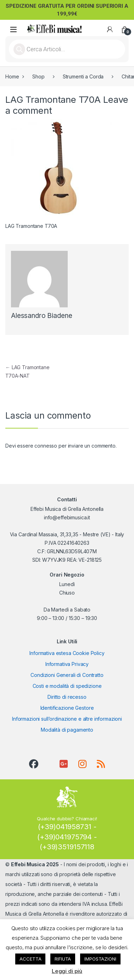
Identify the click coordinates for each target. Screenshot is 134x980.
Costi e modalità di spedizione (67, 686)
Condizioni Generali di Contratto (67, 675)
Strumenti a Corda (83, 76)
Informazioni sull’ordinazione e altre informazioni (67, 719)
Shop (38, 76)
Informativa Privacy (67, 664)
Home (12, 76)
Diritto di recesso (67, 697)
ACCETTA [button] (30, 959)
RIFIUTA (63, 959)
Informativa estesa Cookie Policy (67, 653)
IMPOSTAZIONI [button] (100, 959)
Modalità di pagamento (67, 730)
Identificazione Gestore (67, 708)
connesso (46, 446)
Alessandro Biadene (41, 316)
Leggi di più (67, 971)
